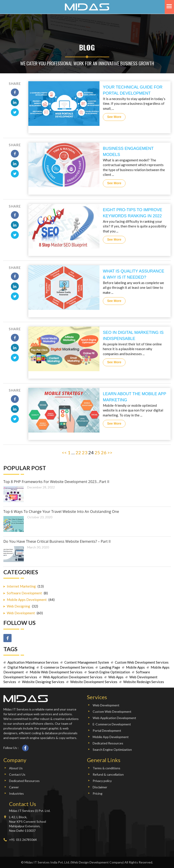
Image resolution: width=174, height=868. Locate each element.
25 (97, 452)
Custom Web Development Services (142, 662)
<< (64, 452)
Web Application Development (114, 718)
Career (14, 787)
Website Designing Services (43, 682)
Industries (16, 793)
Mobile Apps (135, 667)
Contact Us (17, 774)
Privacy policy (102, 781)
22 (78, 452)
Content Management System (87, 662)
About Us (16, 768)
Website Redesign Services (144, 682)
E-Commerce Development (112, 724)
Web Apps (116, 677)
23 (85, 452)
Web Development (21, 613)
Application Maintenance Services (33, 662)
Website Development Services (94, 682)
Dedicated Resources (108, 743)
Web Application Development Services (73, 677)
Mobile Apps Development (27, 600)
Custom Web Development (112, 711)
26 (104, 452)
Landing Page (110, 667)
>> (110, 452)
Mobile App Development (111, 737)
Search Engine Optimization (109, 672)
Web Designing (18, 606)
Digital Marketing (21, 667)
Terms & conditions (106, 768)
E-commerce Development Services (67, 667)
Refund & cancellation (108, 774)
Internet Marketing (21, 586)
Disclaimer (100, 787)
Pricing (98, 793)
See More (114, 117)
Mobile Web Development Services (56, 672)
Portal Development (107, 731)
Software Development (24, 593)
